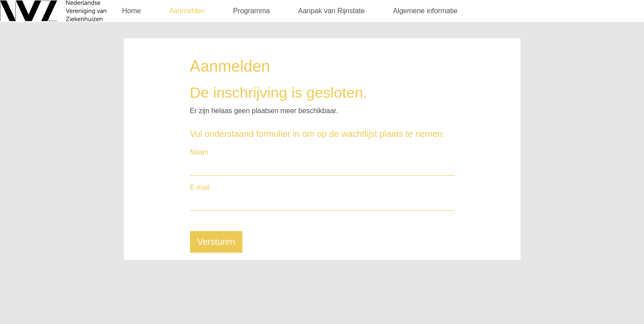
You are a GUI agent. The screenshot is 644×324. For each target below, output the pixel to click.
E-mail (200, 187)
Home (132, 11)
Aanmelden (187, 11)
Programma (252, 11)
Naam (199, 152)
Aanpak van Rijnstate (331, 11)
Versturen (216, 242)
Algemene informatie (425, 11)
